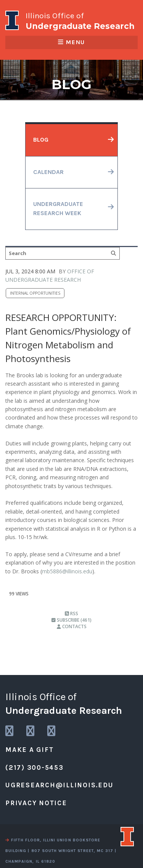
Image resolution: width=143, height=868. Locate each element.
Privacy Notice (36, 803)
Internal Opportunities (35, 293)
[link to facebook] (52, 731)
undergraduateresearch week (58, 209)
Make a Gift (29, 750)
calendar (48, 172)
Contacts (72, 626)
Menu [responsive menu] (71, 42)
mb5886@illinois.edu (67, 571)
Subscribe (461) (71, 620)
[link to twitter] (31, 731)
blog (41, 140)
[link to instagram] (10, 731)
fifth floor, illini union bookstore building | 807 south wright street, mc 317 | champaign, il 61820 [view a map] (61, 851)
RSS (71, 614)
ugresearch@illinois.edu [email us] (59, 785)
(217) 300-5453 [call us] (35, 767)
